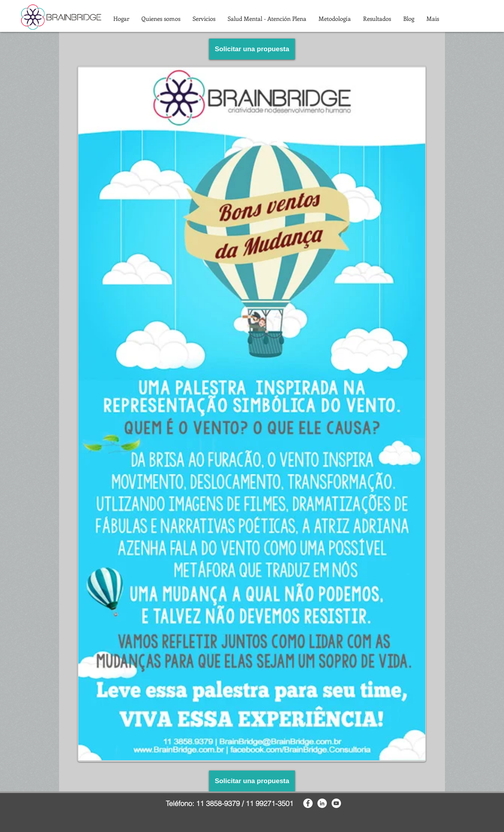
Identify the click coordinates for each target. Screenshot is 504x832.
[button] (161, 19)
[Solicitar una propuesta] (252, 49)
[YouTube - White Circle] (336, 803)
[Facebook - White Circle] (308, 803)
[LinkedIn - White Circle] (322, 803)
